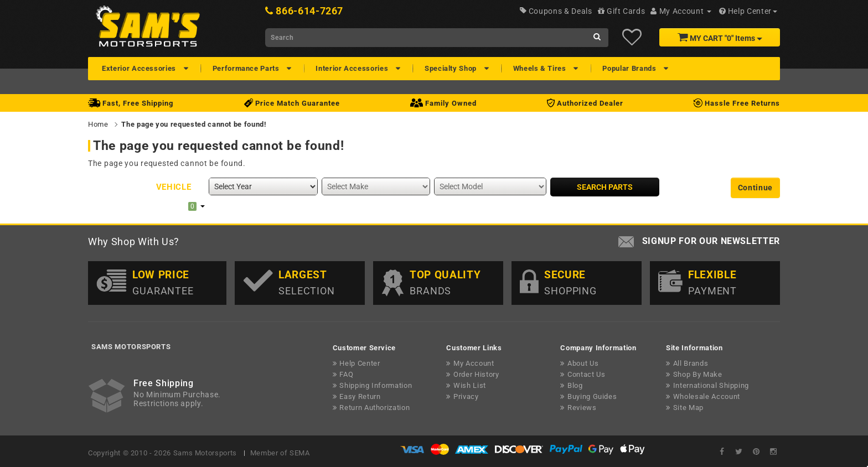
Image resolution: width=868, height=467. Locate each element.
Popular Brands (630, 68)
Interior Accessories (353, 68)
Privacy (466, 396)
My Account (474, 363)
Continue (755, 188)
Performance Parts (247, 68)
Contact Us (587, 374)
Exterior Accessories (140, 68)
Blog (575, 385)
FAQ (346, 374)
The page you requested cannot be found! (194, 124)
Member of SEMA (280, 453)
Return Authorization (374, 408)
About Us (583, 363)
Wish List (470, 385)
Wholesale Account (707, 396)
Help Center (360, 363)
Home (98, 124)
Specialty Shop (452, 68)
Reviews (582, 408)
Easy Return (360, 396)
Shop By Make (698, 374)
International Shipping (711, 385)
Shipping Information (376, 385)
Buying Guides (592, 396)
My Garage (168, 206)
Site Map (688, 408)
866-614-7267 (309, 11)
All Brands (691, 363)
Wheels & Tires (541, 68)
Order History (476, 374)
